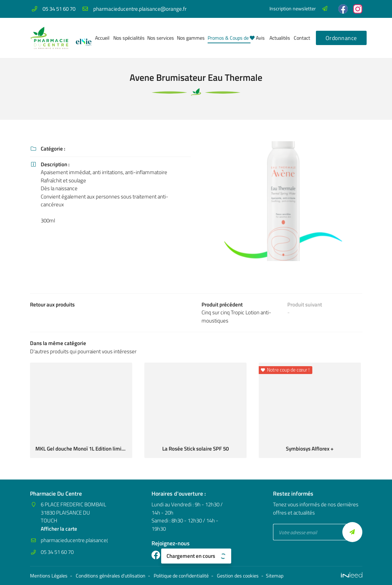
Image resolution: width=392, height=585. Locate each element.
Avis (260, 38)
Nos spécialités (128, 38)
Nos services (159, 38)
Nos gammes (190, 38)
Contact (301, 38)
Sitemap (275, 576)
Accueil (101, 38)
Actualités (279, 38)
